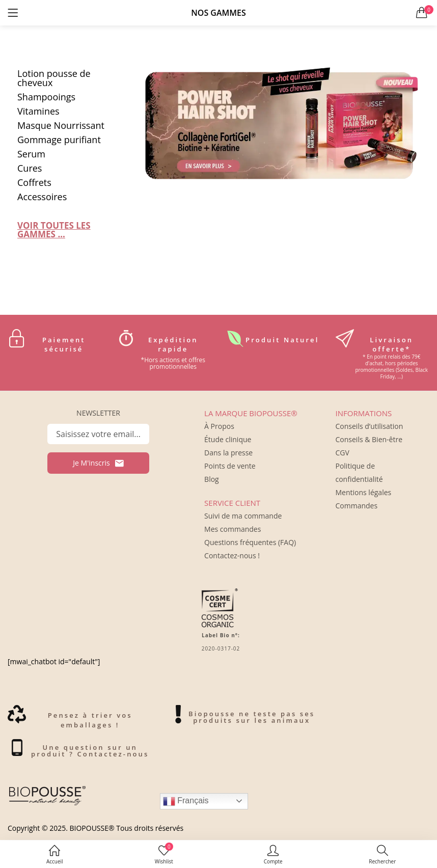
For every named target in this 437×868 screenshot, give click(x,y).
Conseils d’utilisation (369, 426)
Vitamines (38, 111)
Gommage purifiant (59, 140)
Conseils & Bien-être (369, 439)
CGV (342, 453)
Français (186, 801)
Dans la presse (228, 453)
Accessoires (42, 197)
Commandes (356, 506)
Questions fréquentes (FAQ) (250, 542)
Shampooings (46, 97)
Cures (30, 168)
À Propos (219, 426)
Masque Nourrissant (61, 125)
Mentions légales (363, 492)
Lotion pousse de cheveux (54, 78)
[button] (422, 13)
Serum (31, 154)
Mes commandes (233, 529)
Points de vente (230, 466)
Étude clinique (228, 439)
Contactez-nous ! (232, 555)
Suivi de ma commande (243, 516)
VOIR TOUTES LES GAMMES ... (54, 230)
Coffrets (34, 182)
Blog (212, 479)
